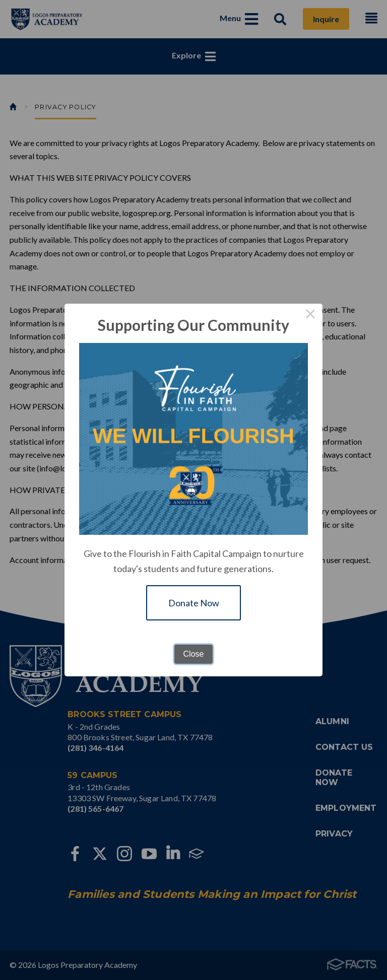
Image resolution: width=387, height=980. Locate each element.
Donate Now (194, 603)
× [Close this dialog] (310, 316)
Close (194, 654)
